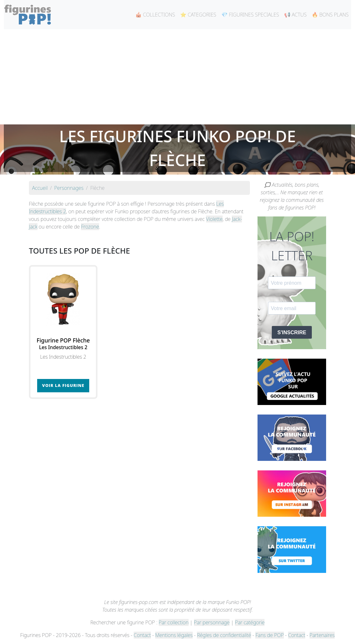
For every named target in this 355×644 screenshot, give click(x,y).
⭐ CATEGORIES (198, 15)
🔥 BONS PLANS (330, 15)
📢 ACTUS (295, 15)
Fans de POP (269, 635)
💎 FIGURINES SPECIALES (250, 15)
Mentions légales (174, 635)
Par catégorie (250, 622)
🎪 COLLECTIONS (155, 15)
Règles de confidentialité (224, 635)
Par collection (174, 622)
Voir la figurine (63, 385)
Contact (142, 635)
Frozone (90, 227)
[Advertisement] (178, 77)
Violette (214, 219)
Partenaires (322, 635)
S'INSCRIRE (292, 332)
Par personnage (212, 622)
